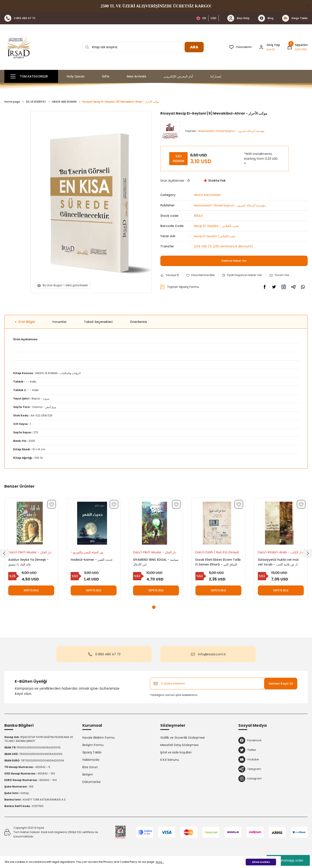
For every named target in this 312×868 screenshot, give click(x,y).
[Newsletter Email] (224, 689)
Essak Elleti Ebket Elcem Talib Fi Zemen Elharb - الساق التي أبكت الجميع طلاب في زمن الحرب (218, 564)
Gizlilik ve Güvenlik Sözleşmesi (183, 743)
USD (213, 18)
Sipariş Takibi (92, 758)
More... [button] (160, 862)
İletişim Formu (93, 751)
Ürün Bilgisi (26, 322)
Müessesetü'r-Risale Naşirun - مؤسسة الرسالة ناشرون (232, 205)
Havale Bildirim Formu (98, 743)
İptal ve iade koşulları (176, 758)
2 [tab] (158, 613)
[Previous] (4, 556)
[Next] (308, 556)
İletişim (88, 780)
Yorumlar (59, 322)
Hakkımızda (91, 765)
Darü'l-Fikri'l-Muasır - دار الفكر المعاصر (28, 554)
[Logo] (18, 47)
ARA (194, 47)
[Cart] (297, 47)
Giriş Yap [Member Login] (273, 45)
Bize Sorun (90, 773)
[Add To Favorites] (203, 275)
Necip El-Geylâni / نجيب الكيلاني (216, 236)
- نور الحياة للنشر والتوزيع (89, 554)
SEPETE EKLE (31, 592)
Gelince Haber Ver (234, 260)
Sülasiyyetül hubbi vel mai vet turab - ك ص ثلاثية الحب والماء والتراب (280, 564)
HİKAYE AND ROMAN (208, 195)
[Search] (143, 47)
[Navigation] (31, 76)
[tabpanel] (31, 554)
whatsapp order (288, 860)
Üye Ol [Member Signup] (271, 49)
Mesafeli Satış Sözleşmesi (179, 751)
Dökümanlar (92, 787)
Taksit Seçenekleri (98, 322)
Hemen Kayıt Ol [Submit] (281, 689)
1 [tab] (154, 613)
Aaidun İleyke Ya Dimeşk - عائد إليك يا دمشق (30, 564)
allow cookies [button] (261, 862)
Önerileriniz (138, 322)
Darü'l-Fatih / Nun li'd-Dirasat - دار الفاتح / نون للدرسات (214, 554)
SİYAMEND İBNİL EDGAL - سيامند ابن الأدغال (153, 564)
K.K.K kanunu (170, 765)
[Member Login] (261, 47)
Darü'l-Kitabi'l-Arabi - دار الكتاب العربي (277, 554)
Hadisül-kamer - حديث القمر (93, 561)
